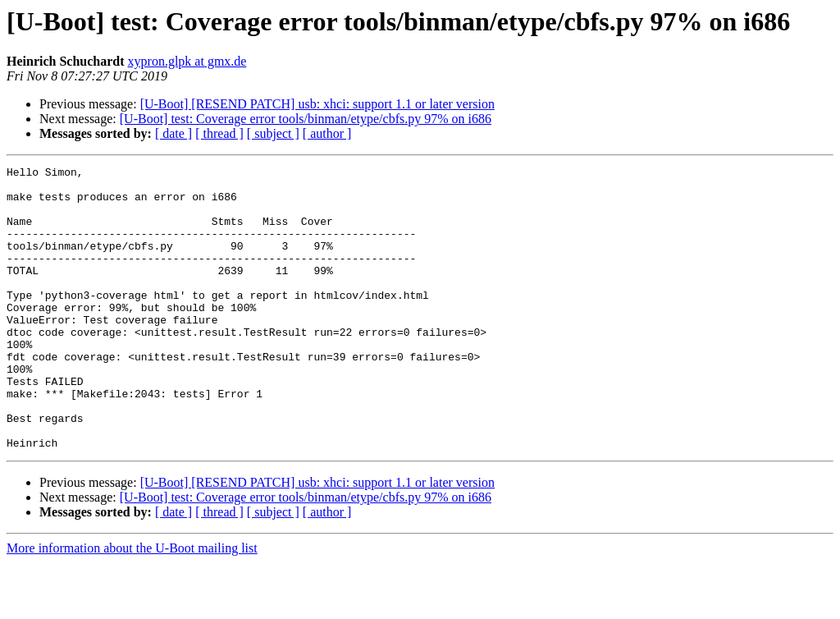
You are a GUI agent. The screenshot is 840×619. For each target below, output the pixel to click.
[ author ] (327, 133)
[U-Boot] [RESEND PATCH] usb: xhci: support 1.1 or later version (317, 104)
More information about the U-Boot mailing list (132, 605)
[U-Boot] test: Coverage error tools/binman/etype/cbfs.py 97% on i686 (306, 119)
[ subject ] (273, 133)
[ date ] (173, 133)
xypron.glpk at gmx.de (187, 61)
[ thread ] (219, 133)
